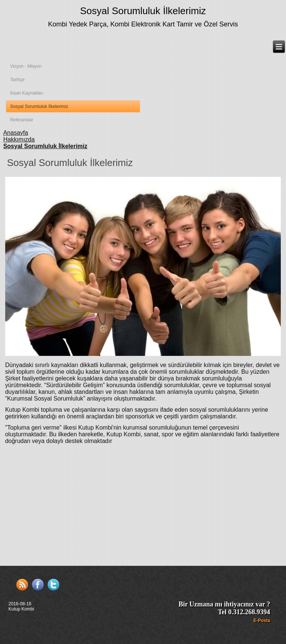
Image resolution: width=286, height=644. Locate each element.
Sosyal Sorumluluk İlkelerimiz (143, 11)
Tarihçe (17, 80)
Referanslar (22, 120)
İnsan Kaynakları (27, 93)
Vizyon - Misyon (26, 66)
